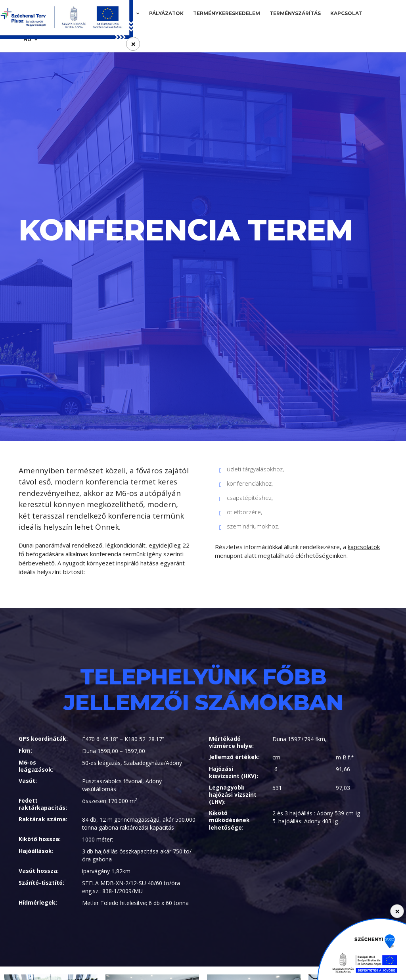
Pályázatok (166, 13)
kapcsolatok (364, 547)
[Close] (397, 911)
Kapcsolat (346, 13)
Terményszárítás (295, 13)
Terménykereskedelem (227, 13)
